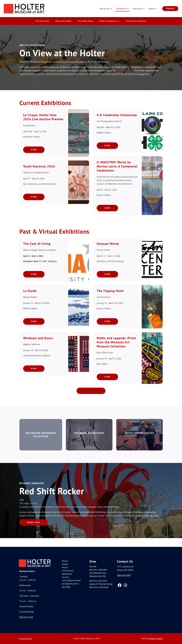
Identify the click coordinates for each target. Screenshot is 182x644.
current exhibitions (125, 71)
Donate (93, 566)
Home (65, 561)
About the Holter (63, 21)
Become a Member (98, 570)
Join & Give (106, 9)
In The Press (68, 571)
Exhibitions (123, 9)
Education (139, 9)
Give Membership (98, 573)
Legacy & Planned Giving (101, 584)
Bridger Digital (156, 639)
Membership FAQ (98, 576)
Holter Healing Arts (109, 21)
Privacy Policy (26, 639)
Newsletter (67, 574)
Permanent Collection (136, 21)
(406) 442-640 (123, 575)
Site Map (66, 587)
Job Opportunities (70, 584)
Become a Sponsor (98, 581)
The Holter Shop (85, 21)
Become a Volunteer (99, 587)
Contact (66, 577)
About (65, 567)
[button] (91, 391)
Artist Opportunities (71, 580)
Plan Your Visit (42, 21)
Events (153, 9)
